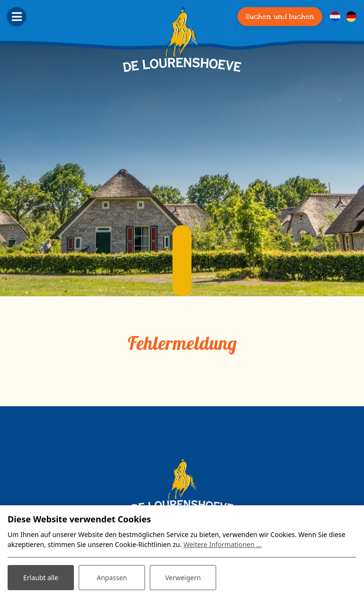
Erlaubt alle (41, 578)
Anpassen (112, 578)
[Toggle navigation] (17, 17)
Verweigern (183, 578)
